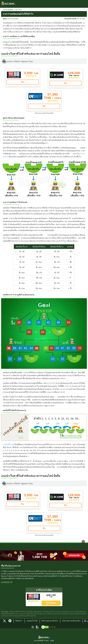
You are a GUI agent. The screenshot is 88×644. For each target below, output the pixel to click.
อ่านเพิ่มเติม (5, 582)
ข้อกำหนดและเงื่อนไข (50, 621)
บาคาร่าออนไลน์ (8, 10)
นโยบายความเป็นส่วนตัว (71, 621)
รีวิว (23, 82)
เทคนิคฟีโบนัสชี (9, 444)
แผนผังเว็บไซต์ (32, 621)
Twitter (4, 621)
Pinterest (11, 622)
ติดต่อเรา (19, 621)
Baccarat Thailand (9, 4)
